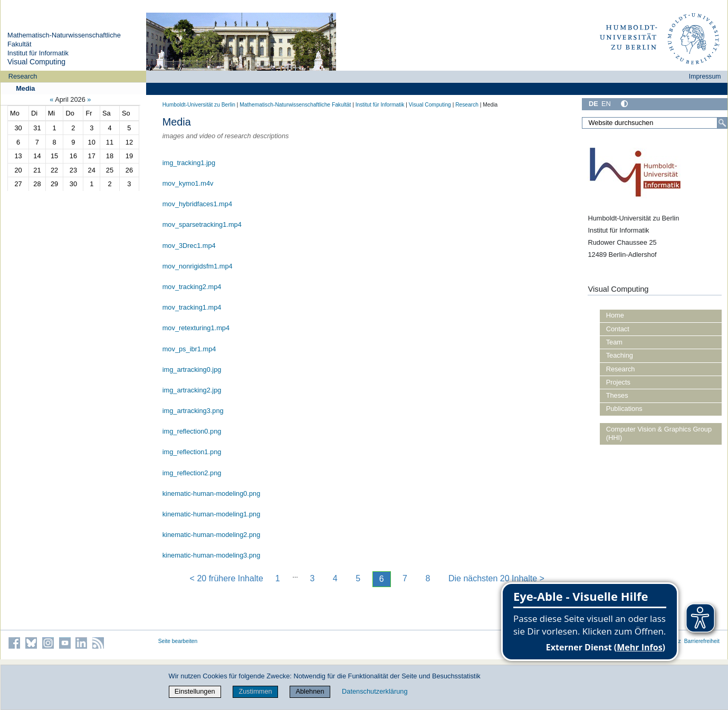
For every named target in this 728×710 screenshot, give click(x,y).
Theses (617, 395)
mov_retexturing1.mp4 (196, 328)
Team (614, 342)
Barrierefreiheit (702, 641)
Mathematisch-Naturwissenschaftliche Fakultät (295, 105)
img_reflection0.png (192, 431)
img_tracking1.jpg (189, 163)
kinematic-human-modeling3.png (212, 555)
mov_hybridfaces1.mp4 (197, 204)
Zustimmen (255, 691)
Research (23, 76)
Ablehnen (310, 691)
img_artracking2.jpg (192, 390)
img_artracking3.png (193, 411)
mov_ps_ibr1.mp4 (189, 349)
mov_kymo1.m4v (188, 183)
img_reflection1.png (192, 452)
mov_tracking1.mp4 (192, 307)
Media (25, 88)
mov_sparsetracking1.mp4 (202, 224)
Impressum (705, 76)
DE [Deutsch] (593, 104)
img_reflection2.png (192, 473)
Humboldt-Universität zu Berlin (199, 105)
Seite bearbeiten (178, 641)
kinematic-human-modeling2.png (212, 535)
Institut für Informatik (38, 53)
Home (615, 315)
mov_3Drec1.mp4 (189, 246)
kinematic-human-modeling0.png (212, 493)
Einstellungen (195, 691)
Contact (618, 329)
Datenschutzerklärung (375, 691)
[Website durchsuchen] (655, 123)
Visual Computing (36, 62)
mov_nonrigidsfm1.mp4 (198, 266)
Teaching (620, 355)
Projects (618, 382)
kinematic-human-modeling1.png (212, 514)
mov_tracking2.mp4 (192, 287)
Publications (624, 409)
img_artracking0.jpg (192, 370)
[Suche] (722, 123)
